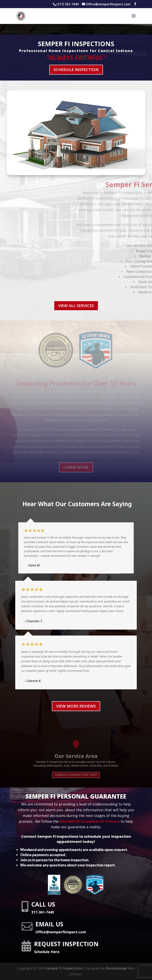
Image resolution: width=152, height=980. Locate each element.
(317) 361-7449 (67, 4)
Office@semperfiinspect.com (61, 932)
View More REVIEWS (76, 706)
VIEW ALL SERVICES (76, 306)
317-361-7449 (43, 912)
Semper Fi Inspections (64, 968)
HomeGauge (116, 968)
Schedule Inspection (76, 69)
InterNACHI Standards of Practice (90, 821)
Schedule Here (47, 952)
